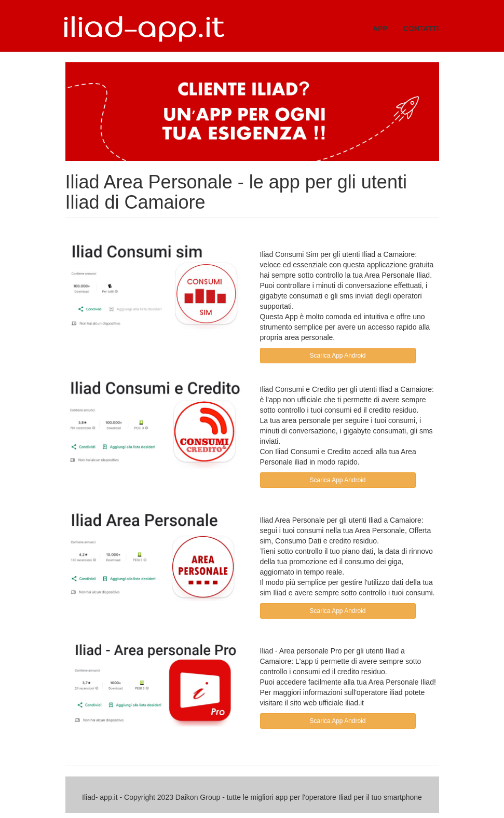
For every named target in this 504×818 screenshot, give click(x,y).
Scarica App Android (337, 356)
